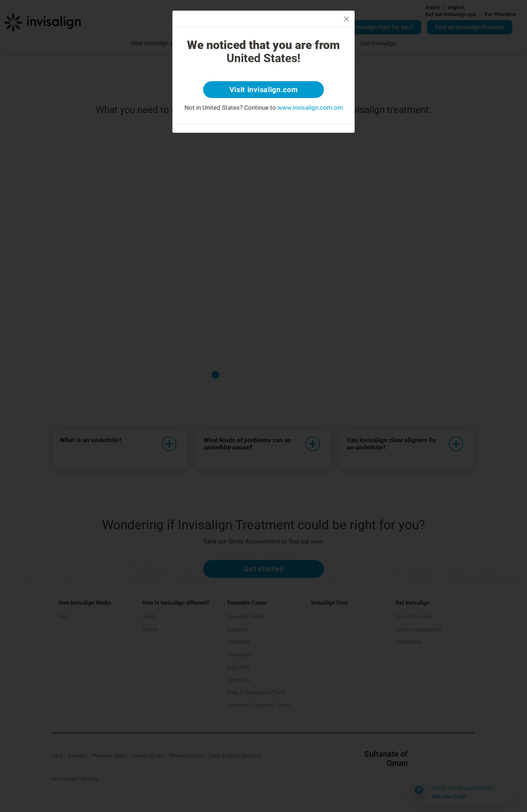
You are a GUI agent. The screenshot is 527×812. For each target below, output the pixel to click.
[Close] (346, 19)
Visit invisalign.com (264, 90)
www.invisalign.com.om (310, 108)
